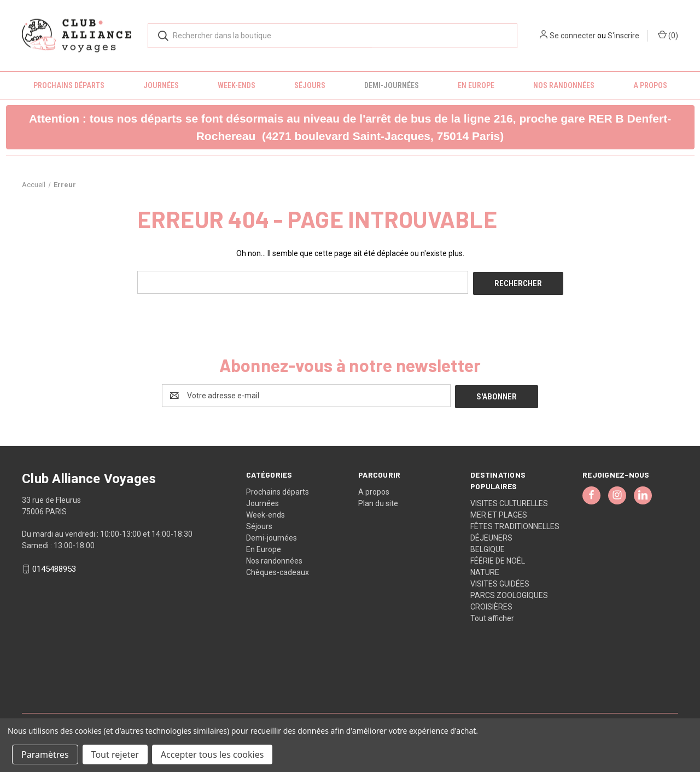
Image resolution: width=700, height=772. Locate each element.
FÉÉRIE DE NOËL (498, 558)
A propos (650, 85)
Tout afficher (492, 616)
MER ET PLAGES (499, 512)
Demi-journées (392, 85)
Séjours (310, 85)
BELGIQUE (488, 547)
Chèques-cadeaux (278, 570)
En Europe (476, 85)
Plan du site (378, 501)
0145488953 (54, 567)
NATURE (485, 570)
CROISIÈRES (491, 604)
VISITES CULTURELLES (509, 501)
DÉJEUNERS (491, 535)
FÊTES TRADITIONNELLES (515, 524)
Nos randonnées (564, 85)
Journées (161, 85)
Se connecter (573, 36)
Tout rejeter (115, 754)
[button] (350, 127)
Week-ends (237, 85)
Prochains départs (69, 85)
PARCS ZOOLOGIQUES (509, 593)
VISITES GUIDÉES (500, 581)
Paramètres (45, 754)
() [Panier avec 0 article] (668, 35)
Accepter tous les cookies (212, 754)
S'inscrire (623, 36)
